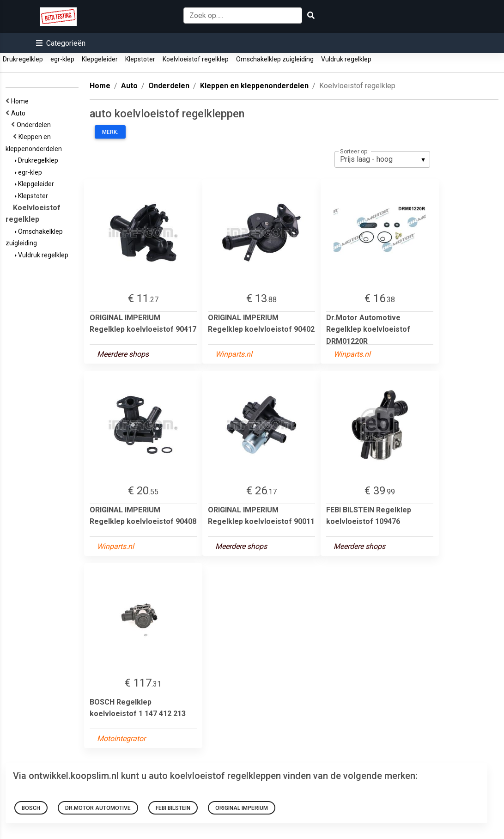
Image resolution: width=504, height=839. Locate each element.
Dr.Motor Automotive (98, 808)
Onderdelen (35, 125)
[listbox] (382, 159)
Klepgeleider (100, 59)
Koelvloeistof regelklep (196, 59)
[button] (61, 43)
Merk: (110, 132)
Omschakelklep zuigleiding (275, 59)
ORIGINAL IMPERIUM (242, 808)
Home (21, 101)
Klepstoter (140, 59)
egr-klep (62, 59)
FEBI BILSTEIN (173, 808)
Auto (20, 113)
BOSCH (31, 808)
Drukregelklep (23, 59)
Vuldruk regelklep (346, 59)
